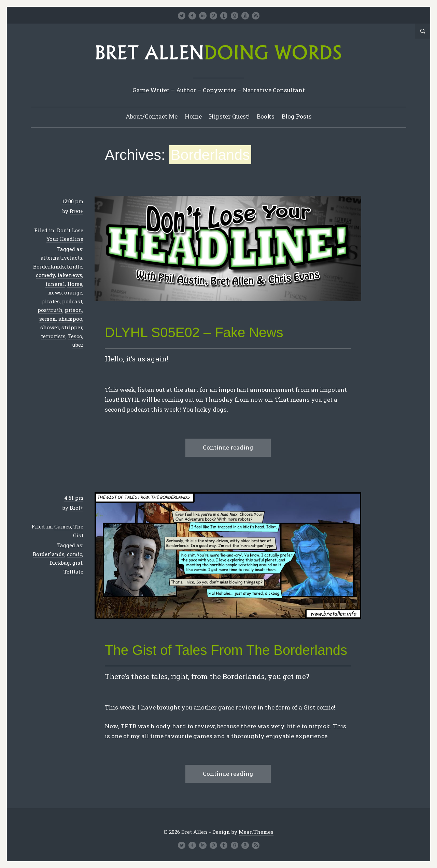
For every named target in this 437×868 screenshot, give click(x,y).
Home (193, 116)
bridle (75, 266)
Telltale (73, 571)
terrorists (53, 336)
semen (48, 319)
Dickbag (60, 563)
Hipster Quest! (229, 116)
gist (77, 563)
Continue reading (228, 447)
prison (74, 310)
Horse (75, 284)
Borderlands (49, 266)
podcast (72, 301)
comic (75, 554)
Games (63, 526)
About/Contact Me (152, 116)
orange (73, 292)
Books (266, 116)
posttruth (50, 310)
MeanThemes (256, 832)
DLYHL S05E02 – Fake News (194, 332)
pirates (51, 301)
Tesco (75, 336)
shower (50, 327)
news (55, 292)
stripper (72, 327)
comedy (45, 275)
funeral (55, 284)
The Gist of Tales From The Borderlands (226, 650)
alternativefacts (61, 258)
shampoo (70, 319)
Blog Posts (297, 116)
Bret (75, 211)
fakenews (70, 275)
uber (78, 345)
